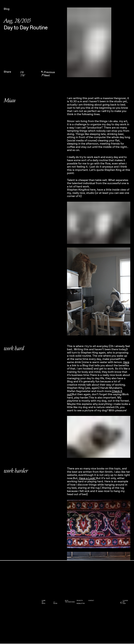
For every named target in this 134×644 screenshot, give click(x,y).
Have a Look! (87, 478)
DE (42, 602)
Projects (80, 601)
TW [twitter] (23, 76)
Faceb (55, 604)
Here (126, 362)
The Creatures (70, 602)
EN (54, 602)
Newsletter (81, 604)
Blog (67, 601)
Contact (91, 601)
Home (44, 601)
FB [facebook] (22, 72)
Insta (43, 604)
